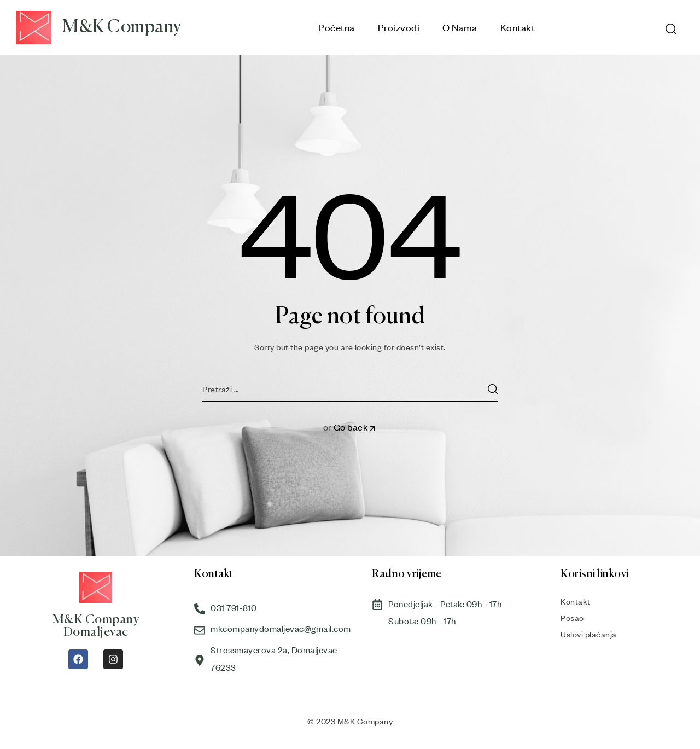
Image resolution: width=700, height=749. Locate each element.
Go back (355, 427)
